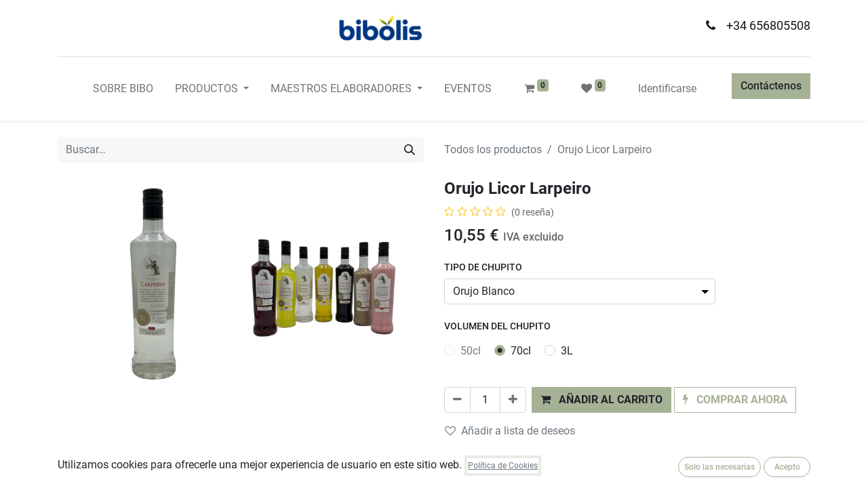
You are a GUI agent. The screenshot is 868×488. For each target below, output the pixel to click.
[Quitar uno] (457, 400)
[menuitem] (123, 89)
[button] (601, 400)
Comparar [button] (477, 456)
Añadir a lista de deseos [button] (510, 431)
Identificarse (667, 88)
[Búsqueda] (410, 150)
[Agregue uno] (513, 400)
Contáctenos (771, 86)
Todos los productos (493, 149)
